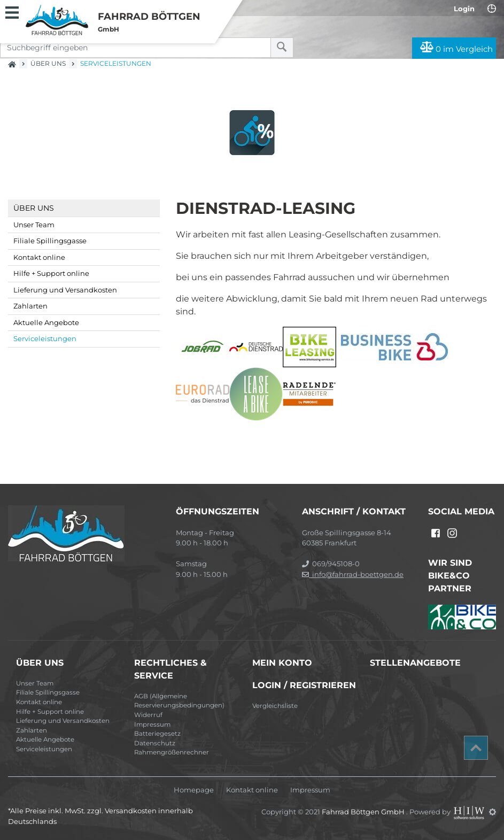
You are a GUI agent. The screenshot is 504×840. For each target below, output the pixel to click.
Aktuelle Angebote (46, 322)
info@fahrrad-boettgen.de (353, 574)
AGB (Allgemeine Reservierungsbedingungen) (179, 701)
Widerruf (148, 715)
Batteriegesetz (157, 734)
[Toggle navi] (12, 11)
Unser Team (34, 225)
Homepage (194, 790)
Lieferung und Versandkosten (65, 290)
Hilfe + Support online (51, 273)
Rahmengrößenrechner (172, 752)
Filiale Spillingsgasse (50, 241)
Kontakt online (39, 257)
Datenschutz (155, 743)
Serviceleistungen (45, 338)
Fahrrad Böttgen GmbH (364, 812)
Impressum (152, 725)
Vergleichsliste (275, 706)
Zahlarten (30, 306)
